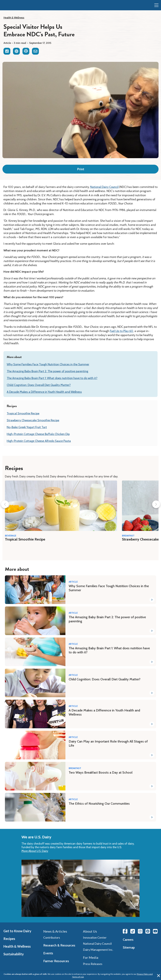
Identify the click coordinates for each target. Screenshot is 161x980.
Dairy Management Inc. (98, 950)
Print (81, 169)
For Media (91, 957)
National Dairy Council (104, 187)
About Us (90, 931)
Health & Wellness (14, 18)
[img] (9, 5)
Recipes (9, 939)
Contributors (52, 937)
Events (48, 953)
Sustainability (14, 954)
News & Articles (55, 931)
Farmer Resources (56, 961)
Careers (128, 940)
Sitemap (129, 947)
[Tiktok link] (133, 931)
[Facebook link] (125, 931)
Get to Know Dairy (17, 931)
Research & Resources (59, 945)
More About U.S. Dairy (35, 851)
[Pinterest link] (148, 931)
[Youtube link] (155, 931)
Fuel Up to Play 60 (121, 331)
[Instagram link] (140, 931)
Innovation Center (95, 937)
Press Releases (93, 964)
